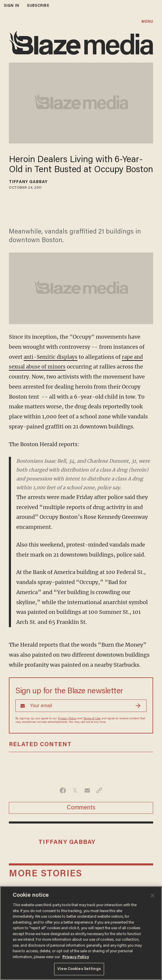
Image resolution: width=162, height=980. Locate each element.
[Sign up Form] (81, 706)
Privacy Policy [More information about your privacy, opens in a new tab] (76, 957)
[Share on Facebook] (63, 790)
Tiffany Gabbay (28, 182)
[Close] (153, 896)
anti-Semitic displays (52, 357)
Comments (81, 808)
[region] (81, 933)
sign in (12, 6)
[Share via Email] (87, 790)
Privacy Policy (67, 719)
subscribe (38, 6)
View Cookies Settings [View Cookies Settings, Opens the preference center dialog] (79, 969)
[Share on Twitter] (75, 790)
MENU (147, 22)
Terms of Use (92, 719)
